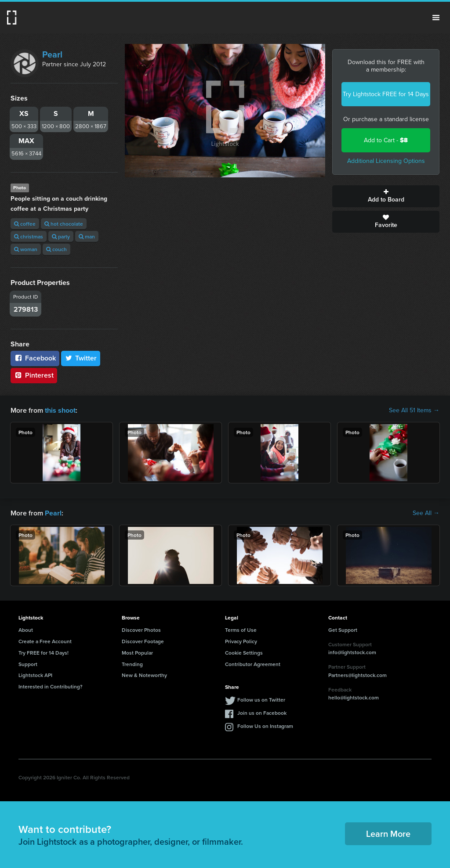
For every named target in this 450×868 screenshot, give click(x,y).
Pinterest (34, 375)
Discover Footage (143, 641)
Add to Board (386, 196)
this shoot (60, 410)
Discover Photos (141, 630)
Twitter (81, 358)
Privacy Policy (241, 641)
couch (56, 249)
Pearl (52, 54)
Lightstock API (35, 675)
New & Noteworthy (144, 675)
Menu (436, 18)
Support (28, 664)
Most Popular (137, 653)
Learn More (388, 834)
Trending (132, 664)
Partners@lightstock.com (357, 675)
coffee (25, 224)
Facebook (35, 358)
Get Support (343, 630)
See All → (426, 513)
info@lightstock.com (352, 652)
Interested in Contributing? (51, 686)
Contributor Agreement (253, 664)
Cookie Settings (244, 653)
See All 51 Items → (414, 411)
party (61, 236)
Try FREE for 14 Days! (44, 653)
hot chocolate (64, 224)
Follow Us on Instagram (265, 726)
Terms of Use (241, 630)
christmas (29, 236)
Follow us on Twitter (261, 700)
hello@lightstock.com (354, 697)
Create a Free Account (45, 641)
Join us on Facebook (262, 713)
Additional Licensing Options (386, 161)
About (26, 630)
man (87, 236)
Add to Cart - (386, 140)
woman (26, 249)
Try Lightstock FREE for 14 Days (386, 94)
